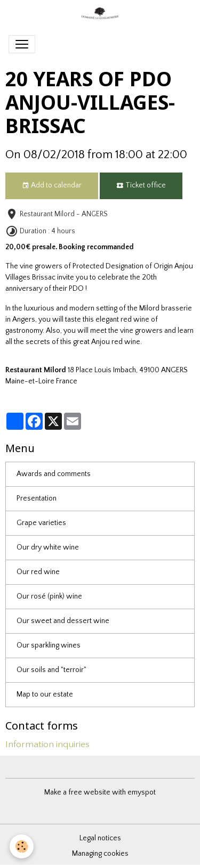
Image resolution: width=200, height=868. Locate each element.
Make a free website (77, 792)
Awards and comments (54, 474)
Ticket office (141, 186)
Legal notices (100, 838)
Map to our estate (45, 694)
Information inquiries (47, 744)
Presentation (37, 498)
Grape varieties (41, 523)
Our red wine (38, 572)
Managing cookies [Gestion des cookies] (100, 854)
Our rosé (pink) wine (49, 596)
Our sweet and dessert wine (63, 621)
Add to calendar (52, 186)
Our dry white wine (48, 547)
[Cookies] (22, 846)
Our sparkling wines (49, 645)
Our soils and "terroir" (51, 670)
